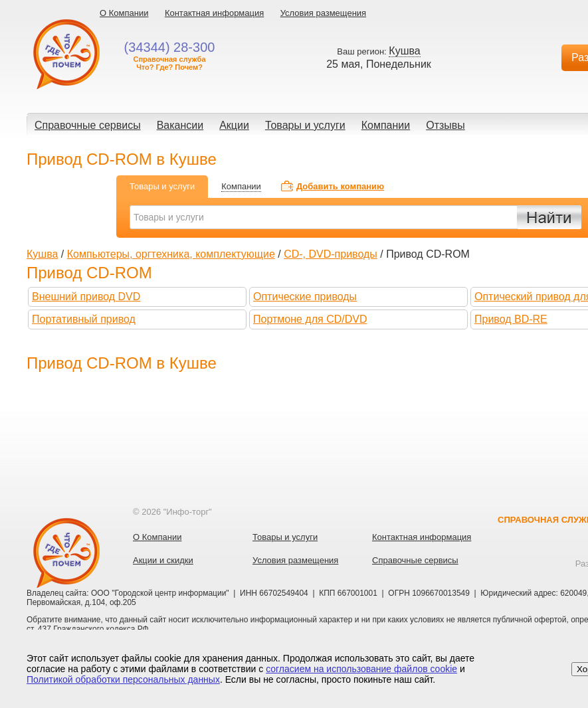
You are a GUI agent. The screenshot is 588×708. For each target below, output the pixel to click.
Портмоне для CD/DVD (310, 319)
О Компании (124, 13)
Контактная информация (214, 13)
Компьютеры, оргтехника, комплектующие (171, 254)
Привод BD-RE (511, 319)
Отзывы (445, 125)
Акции (234, 125)
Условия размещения (323, 13)
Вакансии (180, 125)
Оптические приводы (305, 297)
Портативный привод (84, 319)
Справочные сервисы (88, 125)
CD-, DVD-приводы (331, 254)
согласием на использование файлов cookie (361, 669)
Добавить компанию (340, 186)
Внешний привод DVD (86, 297)
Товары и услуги (305, 125)
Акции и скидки (163, 560)
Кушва (42, 254)
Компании (386, 125)
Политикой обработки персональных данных (123, 679)
